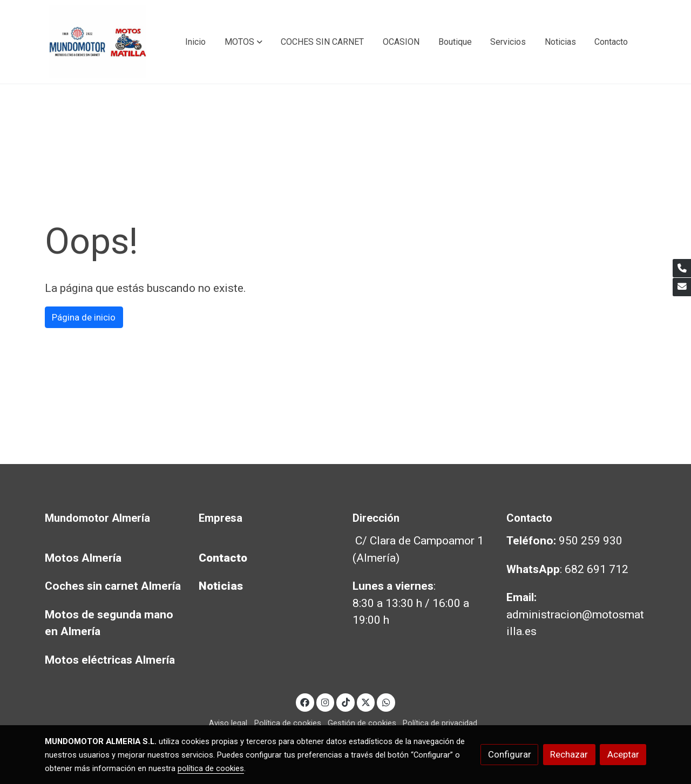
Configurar (510, 754)
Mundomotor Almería (97, 518)
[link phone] (682, 268)
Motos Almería (83, 558)
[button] (243, 42)
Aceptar (623, 754)
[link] (98, 42)
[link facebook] (305, 702)
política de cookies (211, 768)
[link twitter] (366, 702)
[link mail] (682, 287)
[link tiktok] (345, 702)
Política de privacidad (440, 723)
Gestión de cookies (362, 723)
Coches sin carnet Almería (113, 586)
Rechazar (569, 754)
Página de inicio (84, 317)
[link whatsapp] (386, 702)
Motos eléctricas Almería (110, 660)
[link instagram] (326, 702)
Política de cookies (288, 723)
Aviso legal (228, 723)
